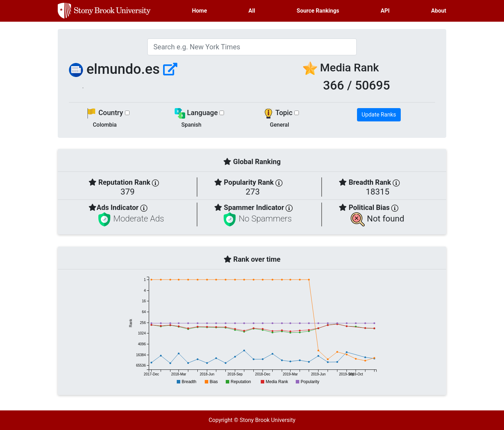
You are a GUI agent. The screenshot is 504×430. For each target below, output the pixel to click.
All (252, 11)
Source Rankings (318, 11)
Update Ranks (379, 115)
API (385, 11)
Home (200, 11)
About (439, 11)
